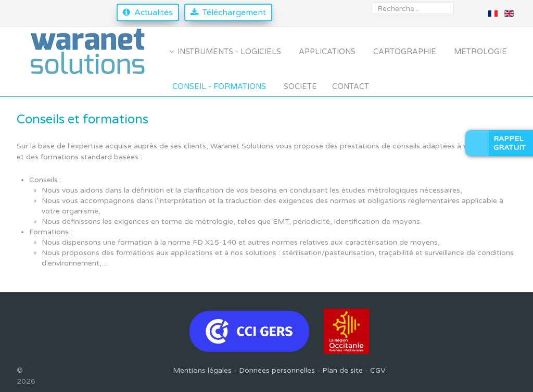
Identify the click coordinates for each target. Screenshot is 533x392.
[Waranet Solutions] (89, 52)
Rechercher (372, 3)
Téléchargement (234, 12)
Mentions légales (202, 370)
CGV (378, 370)
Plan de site (342, 370)
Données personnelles (277, 370)
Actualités (154, 12)
